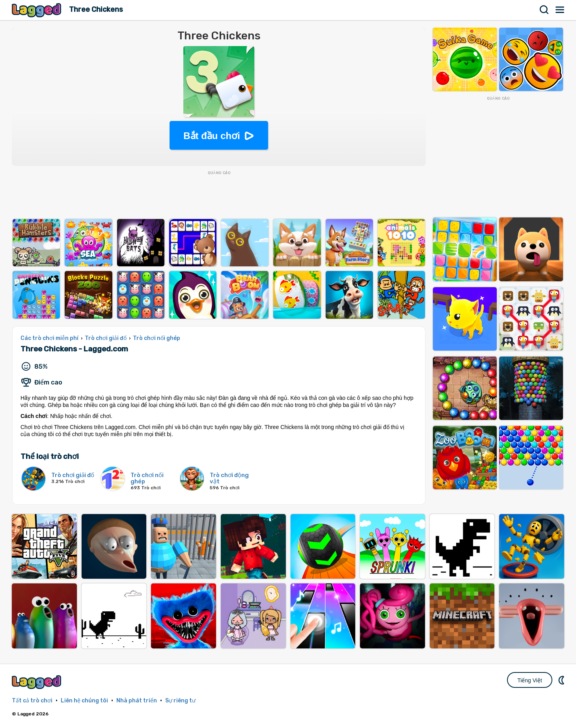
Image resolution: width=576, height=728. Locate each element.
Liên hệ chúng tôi (84, 701)
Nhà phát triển (137, 701)
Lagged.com (37, 682)
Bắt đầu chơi (212, 136)
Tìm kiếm (544, 10)
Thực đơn (560, 10)
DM (562, 680)
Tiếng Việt (530, 680)
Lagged (37, 10)
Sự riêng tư (180, 701)
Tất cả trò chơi (32, 701)
